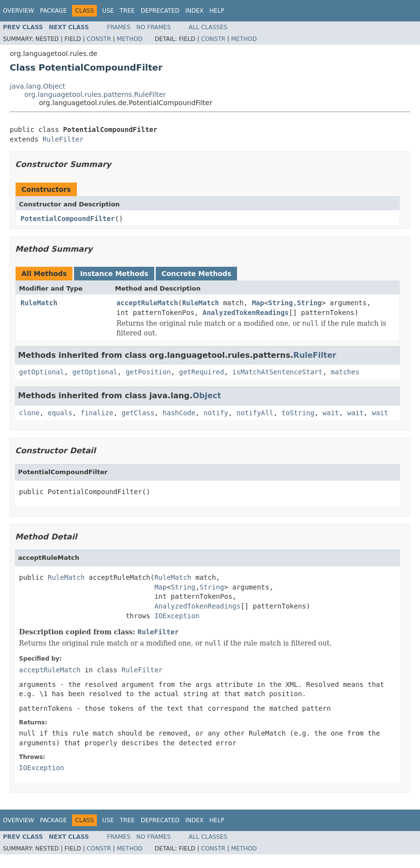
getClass (138, 413)
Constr (99, 39)
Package (53, 11)
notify (216, 413)
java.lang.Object (37, 86)
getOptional (42, 372)
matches (345, 372)
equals (60, 413)
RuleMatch (39, 303)
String (281, 303)
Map (258, 303)
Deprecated (160, 11)
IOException (177, 616)
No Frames (154, 27)
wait (331, 413)
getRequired (202, 372)
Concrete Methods (197, 274)
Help (217, 11)
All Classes (208, 27)
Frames (119, 27)
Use (108, 11)
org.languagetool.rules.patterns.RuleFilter (95, 94)
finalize (97, 413)
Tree (127, 11)
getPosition (148, 372)
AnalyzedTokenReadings (246, 313)
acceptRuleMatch (147, 303)
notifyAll (255, 413)
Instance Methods (114, 274)
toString (298, 413)
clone (29, 413)
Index (195, 11)
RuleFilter (63, 139)
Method (130, 39)
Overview (18, 11)
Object (207, 396)
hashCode (179, 413)
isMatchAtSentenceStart (277, 372)
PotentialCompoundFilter (68, 219)
